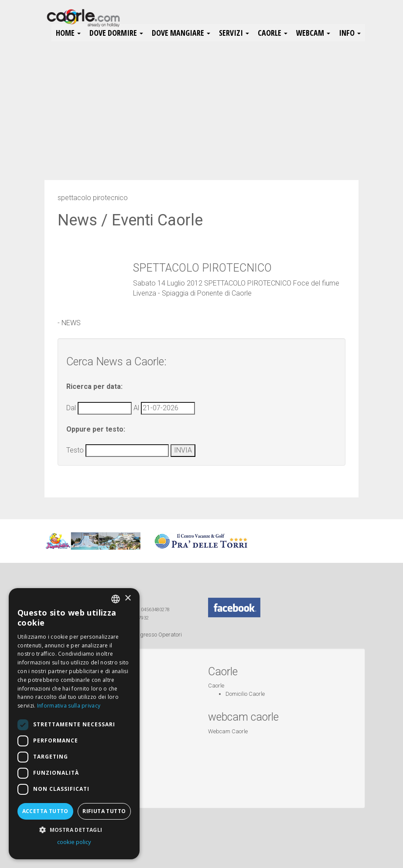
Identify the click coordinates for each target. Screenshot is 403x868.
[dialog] (74, 724)
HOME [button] (68, 33)
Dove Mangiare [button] (181, 33)
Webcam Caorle (228, 731)
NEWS (71, 323)
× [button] (128, 598)
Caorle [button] (273, 33)
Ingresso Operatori (159, 635)
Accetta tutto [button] (45, 811)
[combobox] (116, 599)
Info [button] (350, 33)
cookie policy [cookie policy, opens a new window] (74, 842)
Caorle (216, 686)
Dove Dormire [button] (116, 33)
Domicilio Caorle (245, 694)
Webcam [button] (313, 33)
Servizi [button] (234, 33)
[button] (74, 829)
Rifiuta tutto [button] (104, 811)
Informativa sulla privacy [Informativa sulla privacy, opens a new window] (69, 706)
